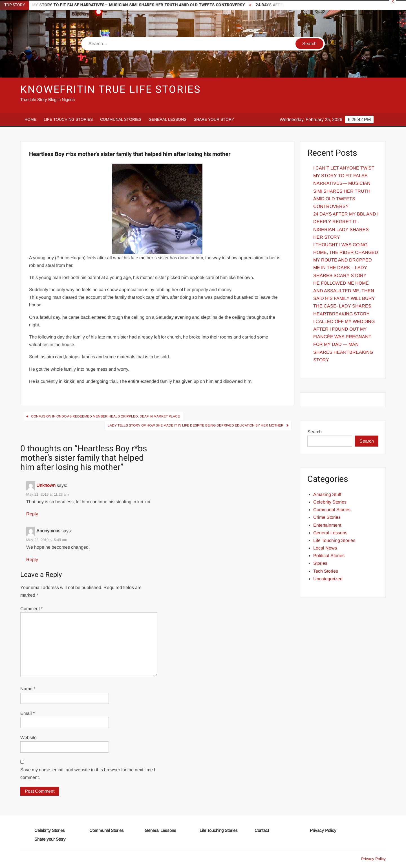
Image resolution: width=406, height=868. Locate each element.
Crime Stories (327, 517)
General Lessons (167, 119)
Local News (325, 548)
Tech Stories (326, 571)
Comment (31, 609)
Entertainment (327, 525)
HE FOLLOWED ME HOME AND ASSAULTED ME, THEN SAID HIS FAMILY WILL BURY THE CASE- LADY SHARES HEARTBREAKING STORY (344, 298)
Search (315, 432)
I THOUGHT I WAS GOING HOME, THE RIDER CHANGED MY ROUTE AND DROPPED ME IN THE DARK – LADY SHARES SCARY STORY (346, 260)
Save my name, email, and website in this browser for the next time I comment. (88, 773)
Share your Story (214, 119)
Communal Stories (121, 119)
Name (28, 689)
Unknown (46, 485)
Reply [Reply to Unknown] (32, 514)
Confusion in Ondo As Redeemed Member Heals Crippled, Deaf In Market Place (105, 416)
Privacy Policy (323, 830)
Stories (320, 563)
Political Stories (329, 556)
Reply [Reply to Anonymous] (32, 560)
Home (30, 119)
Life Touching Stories (68, 119)
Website (28, 738)
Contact (262, 830)
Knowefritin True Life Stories (111, 90)
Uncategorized (328, 579)
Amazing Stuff (327, 494)
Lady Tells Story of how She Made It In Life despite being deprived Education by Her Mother (196, 425)
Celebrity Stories (330, 502)
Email (27, 713)
